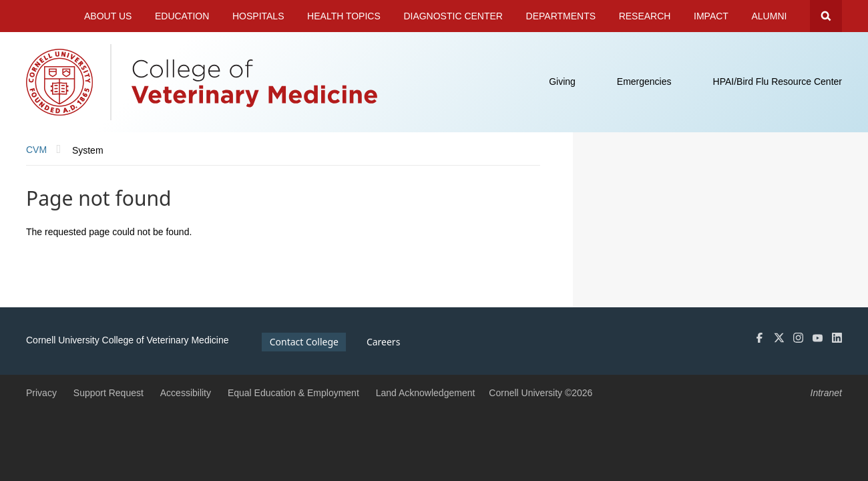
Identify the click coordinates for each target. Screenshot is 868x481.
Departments (561, 16)
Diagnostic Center (453, 16)
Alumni (770, 16)
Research (645, 16)
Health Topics (344, 16)
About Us (108, 16)
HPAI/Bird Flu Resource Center (778, 82)
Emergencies (644, 82)
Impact (711, 16)
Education (182, 16)
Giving (562, 82)
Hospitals (258, 16)
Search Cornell (826, 16)
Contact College (304, 342)
